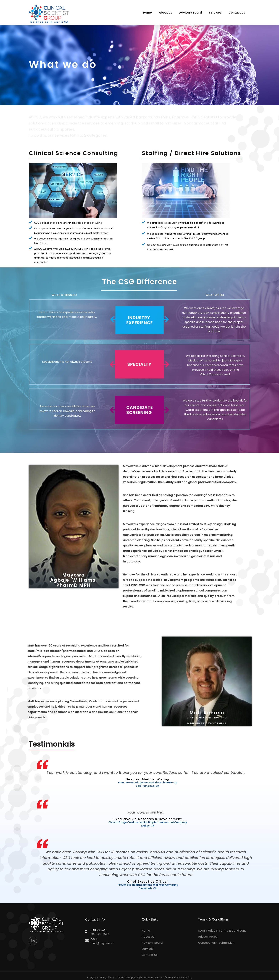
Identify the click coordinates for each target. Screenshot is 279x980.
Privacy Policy (208, 937)
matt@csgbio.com (102, 943)
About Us (165, 13)
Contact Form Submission (216, 943)
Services (215, 13)
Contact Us (237, 13)
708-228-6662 (100, 934)
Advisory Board (190, 13)
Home (148, 13)
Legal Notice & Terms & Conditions (222, 931)
